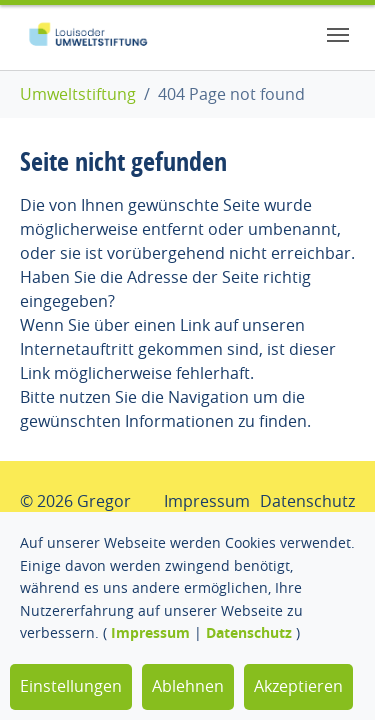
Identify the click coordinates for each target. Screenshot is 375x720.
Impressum (150, 632)
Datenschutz (249, 632)
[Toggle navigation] (338, 35)
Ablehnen (188, 686)
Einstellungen (71, 686)
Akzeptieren (298, 686)
